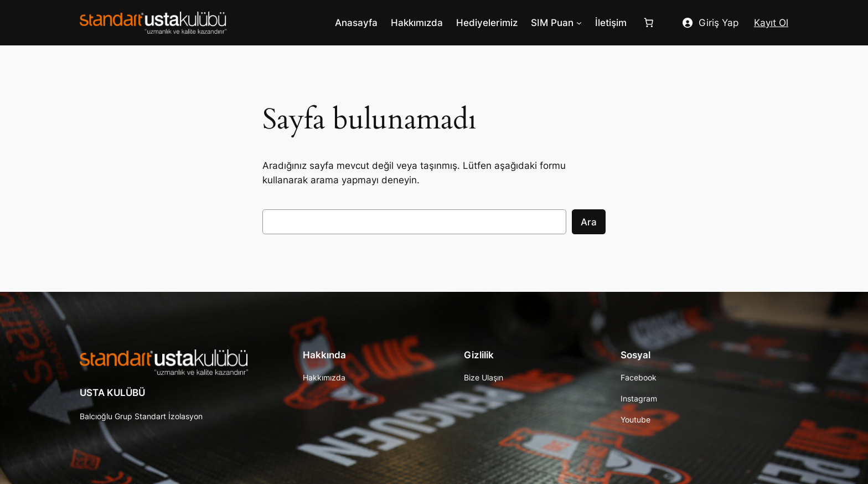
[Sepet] (651, 23)
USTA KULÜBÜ (112, 393)
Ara (589, 222)
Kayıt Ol (771, 23)
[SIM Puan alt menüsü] (579, 23)
